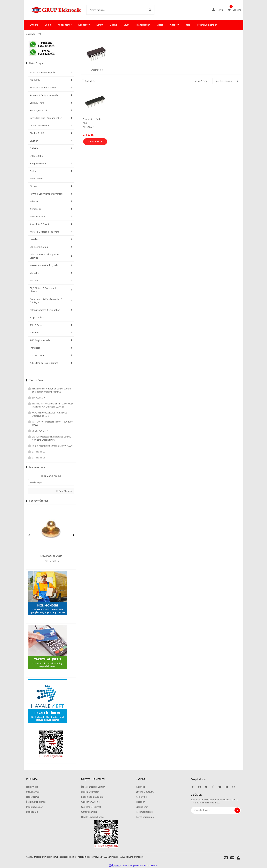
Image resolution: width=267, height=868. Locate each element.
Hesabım (141, 802)
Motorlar (34, 280)
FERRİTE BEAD (37, 179)
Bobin (48, 25)
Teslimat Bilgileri (144, 812)
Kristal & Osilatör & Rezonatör (45, 232)
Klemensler (35, 209)
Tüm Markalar (64, 491)
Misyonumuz (33, 792)
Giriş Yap (141, 787)
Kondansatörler (38, 217)
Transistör (35, 348)
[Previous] (29, 535)
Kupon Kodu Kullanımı (92, 797)
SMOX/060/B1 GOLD (51, 556)
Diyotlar (34, 141)
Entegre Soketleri (38, 163)
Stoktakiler (91, 81)
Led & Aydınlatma (39, 247)
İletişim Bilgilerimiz (36, 802)
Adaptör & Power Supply (42, 72)
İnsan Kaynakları (35, 807)
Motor (160, 25)
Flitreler (34, 186)
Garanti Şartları (89, 812)
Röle (188, 25)
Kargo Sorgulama (145, 817)
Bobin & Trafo (37, 103)
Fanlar (33, 171)
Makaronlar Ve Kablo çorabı (44, 265)
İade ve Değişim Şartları (93, 787)
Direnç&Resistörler (39, 126)
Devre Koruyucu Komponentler (46, 118)
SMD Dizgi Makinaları (40, 340)
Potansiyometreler (207, 25)
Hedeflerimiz (33, 797)
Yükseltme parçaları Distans (44, 363)
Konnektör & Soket (39, 224)
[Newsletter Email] (216, 810)
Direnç (113, 25)
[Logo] (51, 10)
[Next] (73, 535)
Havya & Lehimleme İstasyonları (46, 194)
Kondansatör (65, 25)
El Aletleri (34, 148)
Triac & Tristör (37, 355)
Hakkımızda (32, 787)
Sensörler (35, 333)
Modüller (34, 273)
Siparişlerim (142, 807)
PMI (40, 34)
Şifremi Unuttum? (145, 792)
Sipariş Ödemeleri (90, 792)
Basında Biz (32, 812)
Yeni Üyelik (142, 797)
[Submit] (237, 810)
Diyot (126, 25)
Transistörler (143, 25)
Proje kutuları (37, 317)
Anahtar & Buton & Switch (43, 88)
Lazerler (34, 239)
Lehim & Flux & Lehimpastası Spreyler (45, 256)
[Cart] (234, 10)
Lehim (100, 25)
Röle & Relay (36, 325)
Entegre (34, 25)
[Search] (115, 10)
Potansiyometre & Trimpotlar (45, 310)
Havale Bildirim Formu (93, 817)
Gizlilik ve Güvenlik (91, 802)
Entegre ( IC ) (36, 156)
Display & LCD (37, 133)
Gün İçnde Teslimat (91, 807)
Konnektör (84, 25)
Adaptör (174, 25)
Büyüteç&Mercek (38, 110)
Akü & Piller (36, 80)
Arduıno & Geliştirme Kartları (44, 95)
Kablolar (34, 201)
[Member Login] (219, 10)
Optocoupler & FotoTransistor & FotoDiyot (46, 301)
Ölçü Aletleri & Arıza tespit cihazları (43, 290)
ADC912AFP (88, 127)
